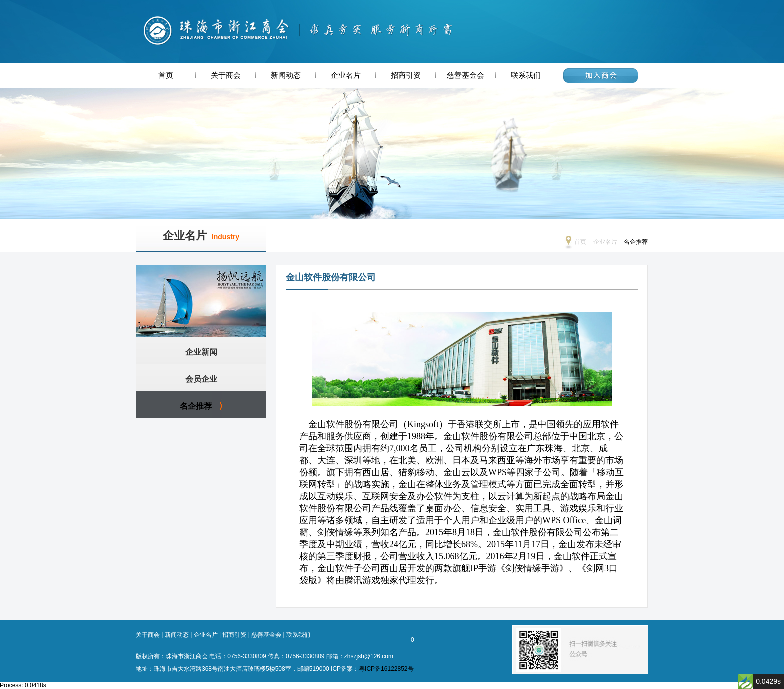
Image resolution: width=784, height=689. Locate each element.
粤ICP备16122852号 (386, 669)
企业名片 (346, 75)
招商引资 (406, 75)
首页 (166, 75)
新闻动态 (286, 75)
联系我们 (526, 75)
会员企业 (201, 379)
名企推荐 (196, 406)
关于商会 (226, 75)
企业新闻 (201, 352)
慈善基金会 (466, 75)
